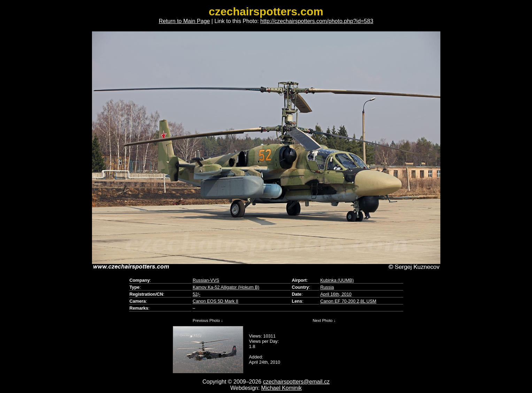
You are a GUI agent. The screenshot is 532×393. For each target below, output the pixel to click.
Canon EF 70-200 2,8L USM (348, 301)
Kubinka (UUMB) (337, 280)
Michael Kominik (282, 388)
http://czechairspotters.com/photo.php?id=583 (317, 21)
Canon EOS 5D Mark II (215, 301)
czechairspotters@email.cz (296, 382)
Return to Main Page (184, 21)
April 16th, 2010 (336, 294)
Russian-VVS (206, 280)
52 (195, 294)
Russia (327, 287)
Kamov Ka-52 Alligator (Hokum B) (226, 287)
